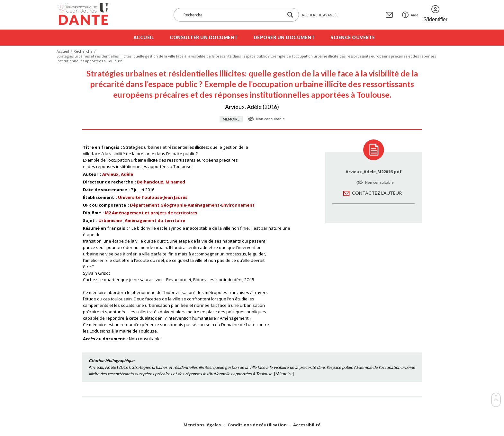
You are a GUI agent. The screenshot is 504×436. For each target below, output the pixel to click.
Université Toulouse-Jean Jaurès (153, 197)
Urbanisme (110, 220)
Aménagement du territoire (155, 220)
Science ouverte (353, 37)
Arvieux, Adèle (118, 174)
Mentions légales (202, 425)
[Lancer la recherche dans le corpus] (290, 15)
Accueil (144, 37)
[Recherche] (232, 15)
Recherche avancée (320, 15)
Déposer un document (284, 37)
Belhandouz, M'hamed (161, 182)
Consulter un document (204, 37)
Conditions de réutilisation (257, 425)
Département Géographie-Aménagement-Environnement (192, 205)
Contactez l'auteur (377, 193)
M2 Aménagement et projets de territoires (151, 213)
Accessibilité (307, 425)
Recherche (83, 51)
